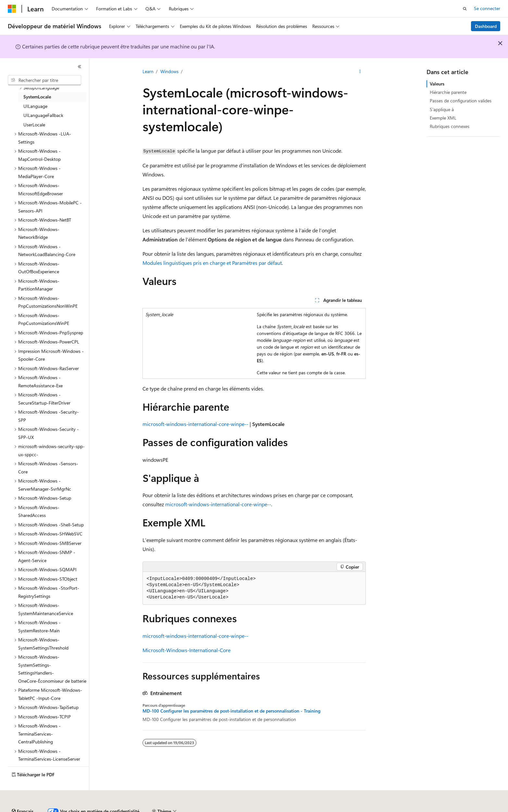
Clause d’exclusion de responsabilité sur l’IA (51, 809)
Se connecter (487, 8)
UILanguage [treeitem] (35, 106)
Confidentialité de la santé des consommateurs (292, 809)
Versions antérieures (121, 809)
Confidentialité (219, 809)
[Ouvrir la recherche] (465, 9)
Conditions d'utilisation (374, 809)
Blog (153, 809)
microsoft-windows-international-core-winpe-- (195, 424)
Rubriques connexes (450, 126)
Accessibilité (416, 809)
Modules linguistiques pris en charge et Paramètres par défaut (212, 263)
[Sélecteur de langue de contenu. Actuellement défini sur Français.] (23, 793)
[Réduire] (80, 67)
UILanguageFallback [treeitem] (43, 115)
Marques (450, 809)
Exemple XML (443, 118)
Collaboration (184, 809)
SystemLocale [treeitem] (37, 97)
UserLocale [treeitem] (34, 125)
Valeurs (437, 84)
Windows (169, 71)
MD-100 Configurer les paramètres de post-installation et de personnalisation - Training (231, 711)
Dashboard (486, 26)
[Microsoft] (12, 9)
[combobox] (44, 80)
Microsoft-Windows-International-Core (186, 650)
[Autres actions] (360, 72)
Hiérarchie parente (448, 92)
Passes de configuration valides (461, 101)
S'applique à (442, 109)
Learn (148, 71)
